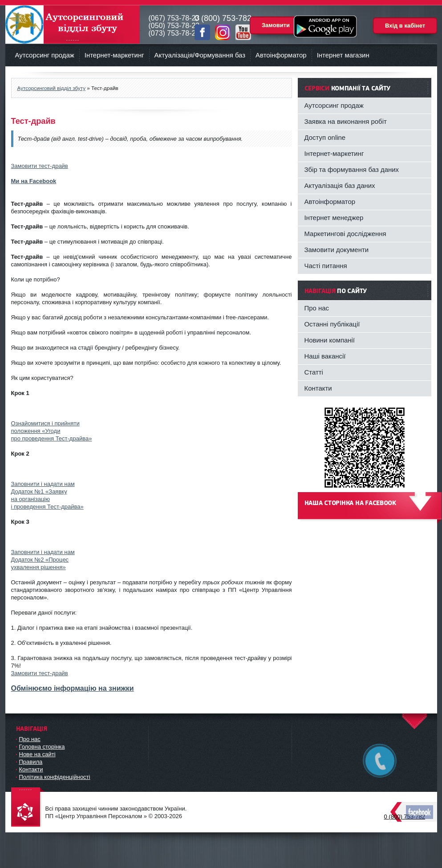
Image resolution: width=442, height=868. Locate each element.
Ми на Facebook (34, 181)
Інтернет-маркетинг (114, 55)
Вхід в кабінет (405, 26)
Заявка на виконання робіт (346, 121)
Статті (314, 372)
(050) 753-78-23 (174, 26)
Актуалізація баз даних (340, 185)
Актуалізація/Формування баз (200, 55)
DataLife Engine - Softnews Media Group (28, 808)
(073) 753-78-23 (174, 33)
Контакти (318, 388)
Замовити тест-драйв (40, 166)
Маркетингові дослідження (345, 234)
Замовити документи (337, 250)
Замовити (276, 25)
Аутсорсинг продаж (45, 55)
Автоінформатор (281, 55)
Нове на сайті (37, 754)
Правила (31, 762)
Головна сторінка (42, 747)
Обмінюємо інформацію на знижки (73, 688)
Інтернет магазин (343, 55)
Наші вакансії (325, 356)
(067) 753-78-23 (174, 18)
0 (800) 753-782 (405, 817)
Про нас (317, 308)
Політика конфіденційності (55, 777)
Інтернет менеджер (334, 218)
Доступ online (325, 137)
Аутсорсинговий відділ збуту (73, 24)
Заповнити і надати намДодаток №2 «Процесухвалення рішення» (43, 560)
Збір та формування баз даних (352, 169)
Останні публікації (332, 324)
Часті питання (326, 266)
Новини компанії (330, 340)
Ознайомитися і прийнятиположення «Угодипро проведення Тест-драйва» (52, 431)
